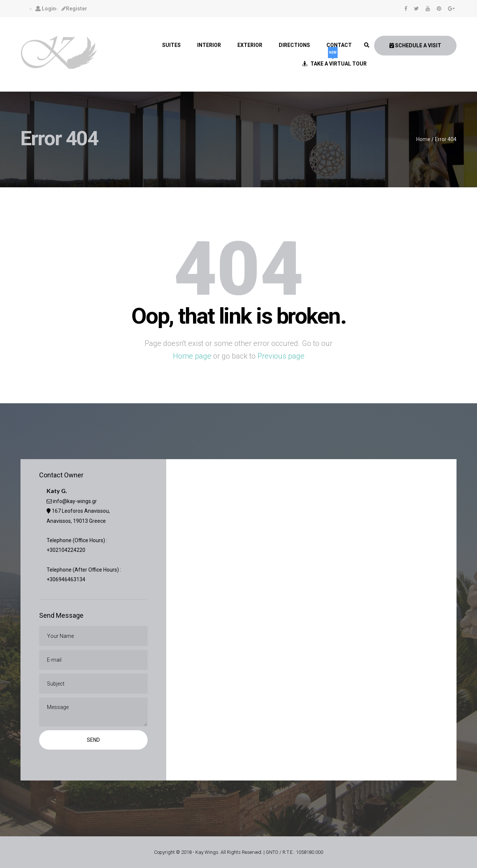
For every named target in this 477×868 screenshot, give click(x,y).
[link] (367, 45)
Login (46, 9)
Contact (339, 45)
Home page (192, 356)
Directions (294, 45)
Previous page (281, 356)
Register (74, 9)
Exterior (250, 45)
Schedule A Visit (415, 45)
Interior (209, 45)
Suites (171, 45)
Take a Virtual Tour (334, 61)
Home (423, 139)
